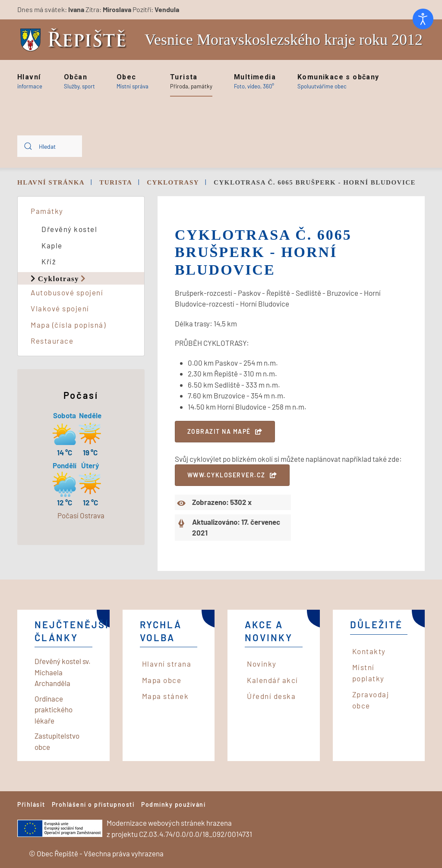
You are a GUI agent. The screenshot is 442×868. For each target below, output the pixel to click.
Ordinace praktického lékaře (54, 710)
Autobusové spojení (67, 292)
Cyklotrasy (58, 278)
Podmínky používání (173, 804)
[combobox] (50, 146)
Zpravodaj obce (371, 700)
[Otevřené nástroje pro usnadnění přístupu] (423, 19)
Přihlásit (31, 804)
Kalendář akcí (273, 680)
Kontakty (369, 651)
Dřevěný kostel (69, 229)
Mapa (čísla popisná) (68, 325)
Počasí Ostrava (81, 515)
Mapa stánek (166, 696)
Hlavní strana (167, 664)
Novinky (262, 664)
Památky (47, 211)
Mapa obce (162, 680)
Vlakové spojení (60, 308)
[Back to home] (76, 40)
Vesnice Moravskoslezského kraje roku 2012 (284, 40)
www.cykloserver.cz (226, 475)
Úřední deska (271, 696)
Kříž (49, 261)
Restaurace (52, 341)
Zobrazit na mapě (219, 431)
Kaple (52, 245)
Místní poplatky (368, 673)
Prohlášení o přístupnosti (93, 804)
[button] (30, 81)
